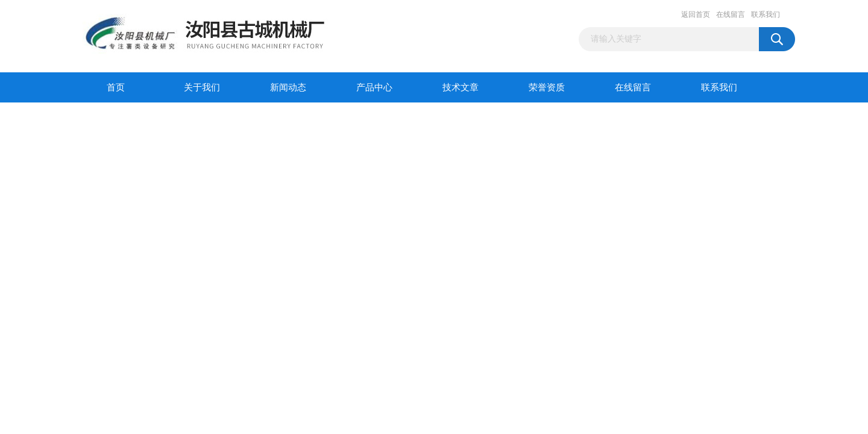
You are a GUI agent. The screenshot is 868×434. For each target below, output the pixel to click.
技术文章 (461, 87)
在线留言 (731, 14)
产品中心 (374, 87)
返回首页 (696, 14)
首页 (116, 87)
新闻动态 (288, 87)
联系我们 (766, 14)
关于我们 (202, 87)
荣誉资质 (547, 87)
